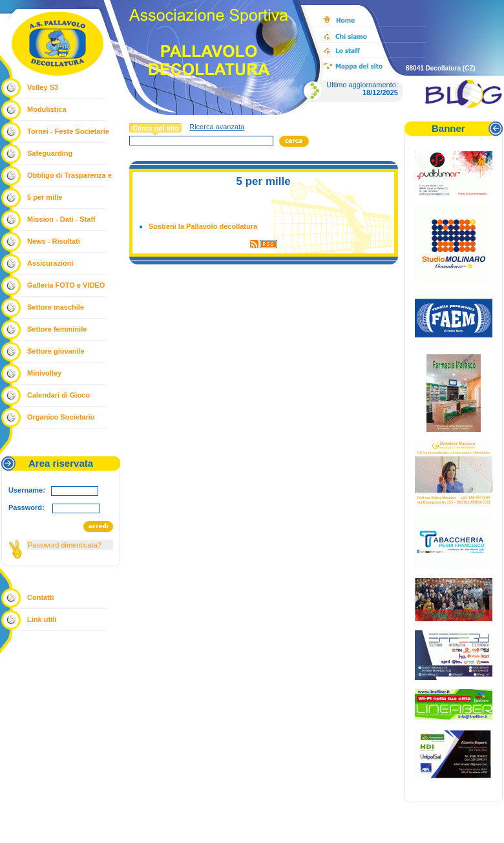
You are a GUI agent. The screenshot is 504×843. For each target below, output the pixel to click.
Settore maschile (56, 307)
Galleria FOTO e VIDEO (66, 285)
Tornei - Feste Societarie (68, 131)
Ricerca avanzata (217, 127)
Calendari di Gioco (58, 395)
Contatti (41, 597)
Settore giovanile (56, 351)
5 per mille (45, 197)
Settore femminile (57, 329)
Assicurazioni (50, 263)
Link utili (42, 619)
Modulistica (47, 109)
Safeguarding (50, 153)
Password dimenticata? (65, 545)
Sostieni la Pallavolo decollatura (203, 226)
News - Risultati (54, 241)
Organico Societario (61, 417)
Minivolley (44, 373)
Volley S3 (43, 87)
